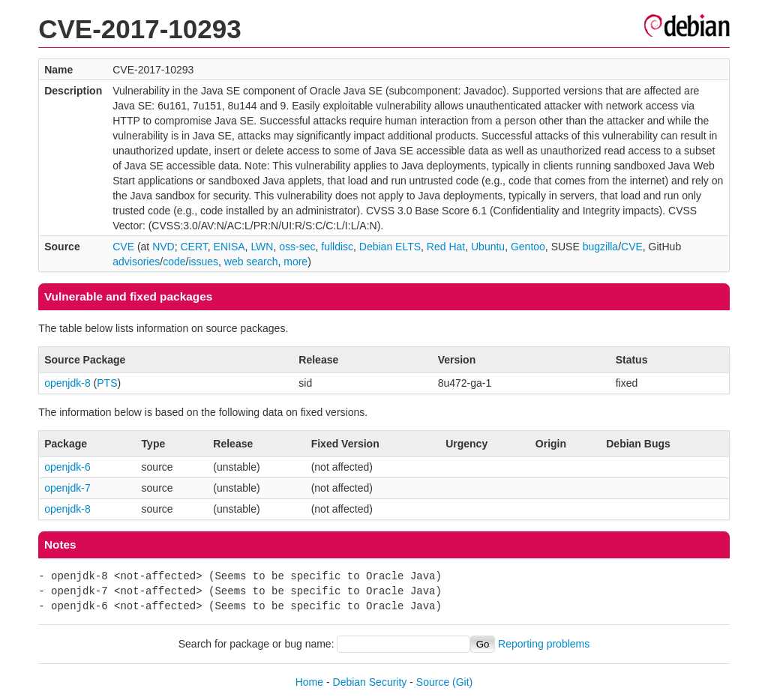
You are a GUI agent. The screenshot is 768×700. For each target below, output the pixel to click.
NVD (163, 247)
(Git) (462, 682)
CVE (123, 247)
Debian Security (370, 682)
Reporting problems (544, 644)
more (295, 262)
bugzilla (600, 247)
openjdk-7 (67, 488)
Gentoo (528, 247)
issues (203, 262)
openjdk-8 (67, 383)
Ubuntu (488, 247)
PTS (107, 383)
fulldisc (337, 247)
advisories (136, 262)
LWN (262, 247)
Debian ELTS (390, 247)
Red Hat (446, 247)
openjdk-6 (67, 467)
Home (309, 682)
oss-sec (297, 247)
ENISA (229, 247)
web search (251, 262)
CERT (193, 247)
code (174, 262)
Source (433, 682)
